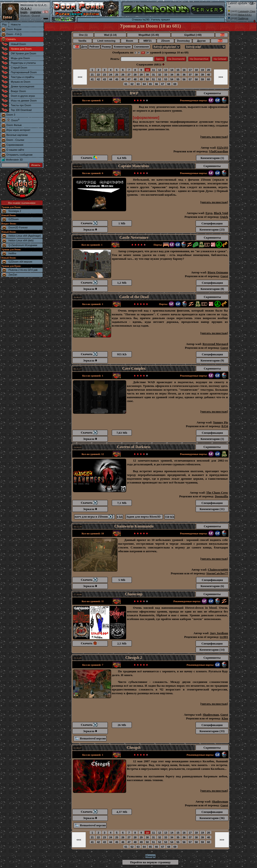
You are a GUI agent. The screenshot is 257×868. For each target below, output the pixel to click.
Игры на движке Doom (24, 101)
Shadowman (211, 715)
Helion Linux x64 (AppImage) (25, 236)
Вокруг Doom (18, 91)
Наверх (150, 856)
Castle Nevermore (134, 237)
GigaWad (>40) (193, 35)
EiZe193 (223, 148)
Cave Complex (134, 368)
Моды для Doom (20, 58)
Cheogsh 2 (134, 658)
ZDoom (166, 41)
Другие (201, 41)
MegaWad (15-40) (149, 35)
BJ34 (225, 426)
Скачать (11, 39)
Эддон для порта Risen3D (144, 517)
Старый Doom (19, 68)
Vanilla (82, 41)
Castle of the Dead (134, 297)
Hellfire (12, 253)
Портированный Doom (24, 72)
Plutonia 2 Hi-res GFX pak (23, 270)
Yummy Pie (221, 422)
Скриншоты (212, 93)
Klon (225, 718)
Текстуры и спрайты (22, 77)
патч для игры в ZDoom (94, 517)
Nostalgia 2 (15, 211)
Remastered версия (90, 738)
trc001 (224, 637)
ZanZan (13, 275)
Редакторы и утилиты (23, 63)
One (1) (83, 35)
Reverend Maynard (215, 344)
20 (147, 53)
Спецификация (212, 223)
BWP (134, 93)
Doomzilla (221, 496)
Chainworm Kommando (134, 526)
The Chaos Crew (217, 493)
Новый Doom (18, 44)
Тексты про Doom (21, 105)
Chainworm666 (218, 570)
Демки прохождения (22, 86)
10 (143, 53)
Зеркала (90, 229)
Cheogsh (134, 748)
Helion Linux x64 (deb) (21, 240)
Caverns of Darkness (134, 447)
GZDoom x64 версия (20, 262)
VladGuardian (219, 151)
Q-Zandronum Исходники (23, 245)
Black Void (221, 213)
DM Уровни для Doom (24, 53)
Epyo (209, 213)
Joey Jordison (219, 633)
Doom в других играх (23, 96)
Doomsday (183, 41)
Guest (224, 276)
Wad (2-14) (110, 35)
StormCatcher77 (217, 573)
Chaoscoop (134, 594)
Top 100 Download (21, 110)
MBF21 (147, 41)
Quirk (224, 217)
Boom (129, 41)
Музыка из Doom (21, 82)
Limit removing (106, 41)
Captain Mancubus (134, 166)
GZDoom (14, 219)
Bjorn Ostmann (218, 272)
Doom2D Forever (18, 227)
